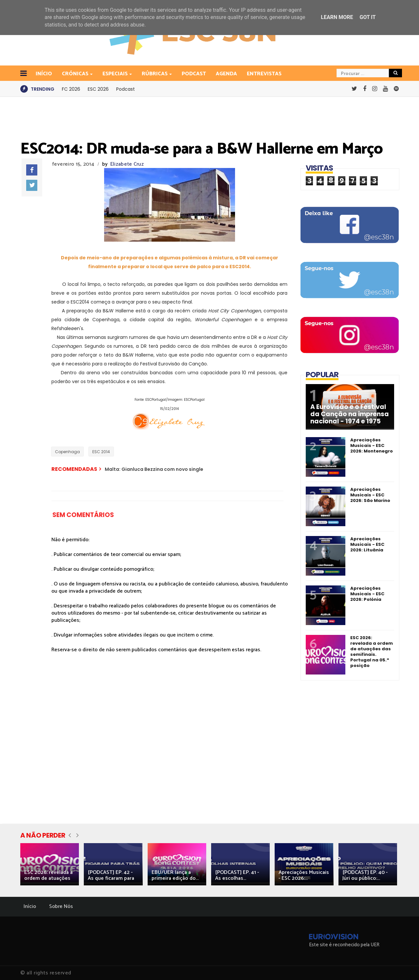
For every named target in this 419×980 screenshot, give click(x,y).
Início (30, 906)
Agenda (226, 74)
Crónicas (76, 74)
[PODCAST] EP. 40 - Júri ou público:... (365, 875)
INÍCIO (44, 74)
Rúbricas (155, 74)
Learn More (337, 17)
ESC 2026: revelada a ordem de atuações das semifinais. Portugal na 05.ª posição (372, 652)
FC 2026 (71, 89)
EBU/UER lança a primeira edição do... (175, 875)
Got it (367, 17)
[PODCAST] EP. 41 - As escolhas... (237, 875)
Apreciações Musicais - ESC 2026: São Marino (370, 495)
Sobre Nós (61, 906)
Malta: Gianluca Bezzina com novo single (154, 469)
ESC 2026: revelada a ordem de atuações (48, 875)
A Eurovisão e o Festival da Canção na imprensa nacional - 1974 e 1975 (350, 414)
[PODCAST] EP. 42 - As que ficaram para (111, 875)
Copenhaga (67, 452)
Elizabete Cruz (127, 164)
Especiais (116, 74)
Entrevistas (264, 74)
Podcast (194, 74)
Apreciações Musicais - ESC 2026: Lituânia (367, 544)
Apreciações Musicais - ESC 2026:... (304, 875)
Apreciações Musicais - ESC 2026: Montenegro (372, 445)
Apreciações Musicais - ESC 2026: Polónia (367, 594)
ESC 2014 (101, 452)
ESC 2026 (98, 89)
